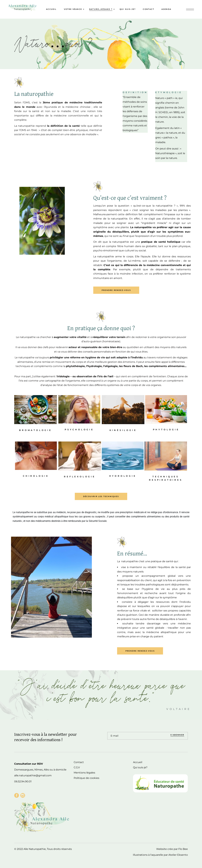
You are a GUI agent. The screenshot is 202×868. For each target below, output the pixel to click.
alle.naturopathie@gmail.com (33, 775)
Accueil (138, 762)
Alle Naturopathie (35, 849)
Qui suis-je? (140, 767)
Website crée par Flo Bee (172, 849)
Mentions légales (84, 773)
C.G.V (77, 767)
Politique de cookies (86, 778)
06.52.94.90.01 (23, 781)
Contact (79, 762)
